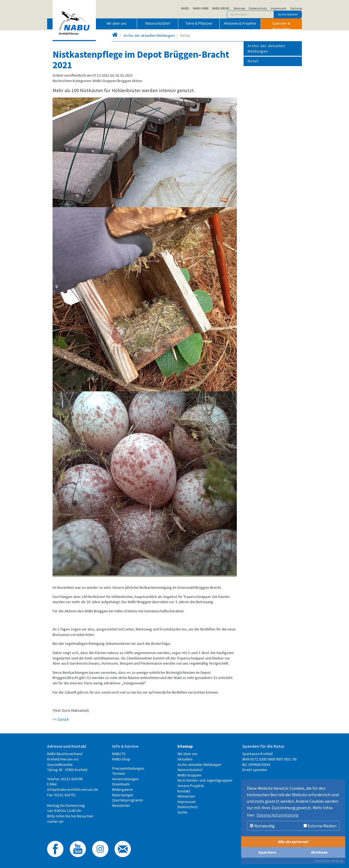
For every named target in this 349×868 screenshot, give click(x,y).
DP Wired (337, 861)
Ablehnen (319, 852)
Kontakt (184, 791)
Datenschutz (258, 8)
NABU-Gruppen (189, 775)
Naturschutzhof (158, 23)
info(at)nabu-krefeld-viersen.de (73, 789)
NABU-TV (119, 754)
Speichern (267, 852)
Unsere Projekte (191, 786)
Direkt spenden (255, 770)
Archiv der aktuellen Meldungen (149, 35)
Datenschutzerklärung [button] (278, 815)
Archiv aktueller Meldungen (199, 765)
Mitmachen (186, 796)
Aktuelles (185, 759)
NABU (185, 8)
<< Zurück (61, 719)
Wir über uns (117, 23)
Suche (182, 812)
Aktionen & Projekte (240, 23)
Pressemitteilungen (128, 768)
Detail (253, 61)
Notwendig (262, 826)
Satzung (296, 8)
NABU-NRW (201, 8)
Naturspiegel (123, 795)
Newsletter (121, 805)
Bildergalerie (123, 789)
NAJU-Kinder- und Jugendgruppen (205, 780)
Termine (119, 773)
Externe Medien (320, 826)
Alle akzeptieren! (293, 842)
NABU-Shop (121, 759)
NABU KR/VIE (221, 8)
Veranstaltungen (125, 779)
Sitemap (239, 8)
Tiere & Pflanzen (199, 23)
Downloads (121, 784)
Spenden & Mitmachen (281, 25)
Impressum (279, 8)
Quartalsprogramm (128, 800)
